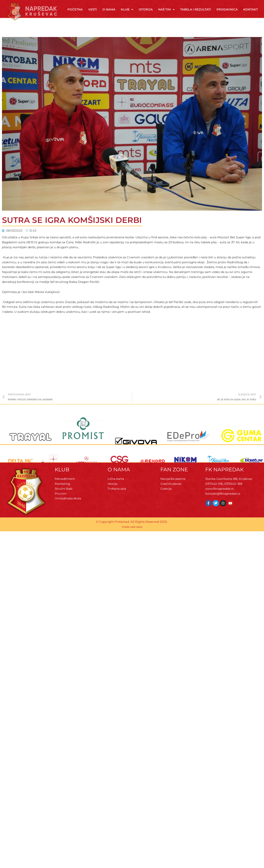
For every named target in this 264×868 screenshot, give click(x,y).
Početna (75, 9)
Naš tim (166, 10)
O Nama (109, 9)
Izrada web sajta (132, 527)
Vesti (93, 9)
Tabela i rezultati (196, 9)
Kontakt (251, 9)
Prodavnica (227, 9)
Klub (127, 10)
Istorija (146, 9)
